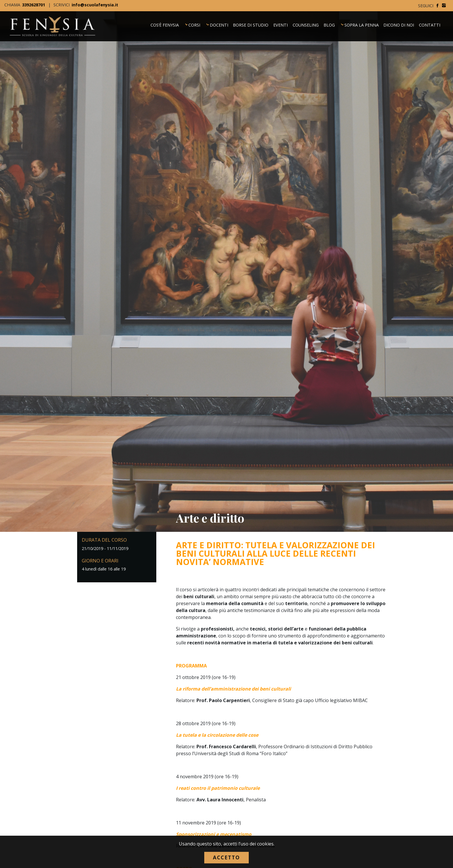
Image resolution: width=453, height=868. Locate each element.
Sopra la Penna (362, 24)
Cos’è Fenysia (165, 24)
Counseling (306, 24)
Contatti (430, 24)
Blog (329, 24)
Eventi (281, 24)
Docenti (219, 24)
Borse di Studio (251, 24)
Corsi (194, 24)
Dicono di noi (399, 24)
